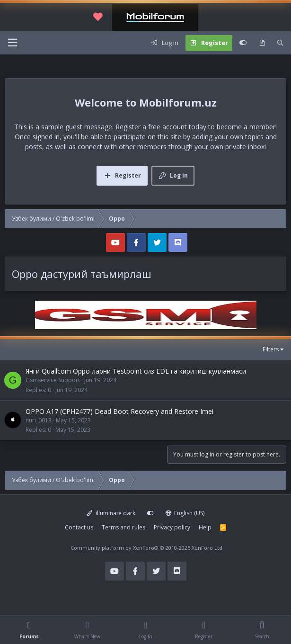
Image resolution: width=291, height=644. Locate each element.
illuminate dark (111, 513)
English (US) (185, 513)
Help (205, 527)
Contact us (79, 527)
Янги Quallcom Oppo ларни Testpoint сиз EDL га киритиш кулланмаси (136, 371)
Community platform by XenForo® (146, 548)
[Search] (280, 43)
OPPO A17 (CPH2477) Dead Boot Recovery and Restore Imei (119, 411)
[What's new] (262, 43)
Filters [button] (271, 349)
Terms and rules (123, 527)
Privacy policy (172, 527)
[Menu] (12, 43)
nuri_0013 (39, 420)
